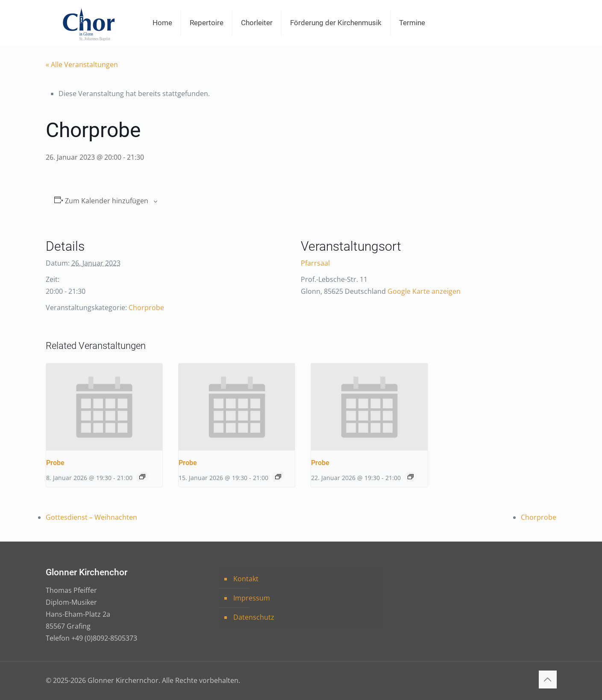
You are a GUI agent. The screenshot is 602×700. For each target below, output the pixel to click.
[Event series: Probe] (142, 477)
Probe (55, 463)
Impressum (252, 598)
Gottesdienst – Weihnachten (91, 517)
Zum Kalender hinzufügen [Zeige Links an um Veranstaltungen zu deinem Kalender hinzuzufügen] (107, 201)
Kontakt (246, 579)
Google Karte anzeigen (424, 291)
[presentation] (104, 407)
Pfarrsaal (315, 263)
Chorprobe (146, 308)
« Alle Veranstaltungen (82, 64)
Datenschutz (254, 617)
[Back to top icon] (548, 679)
